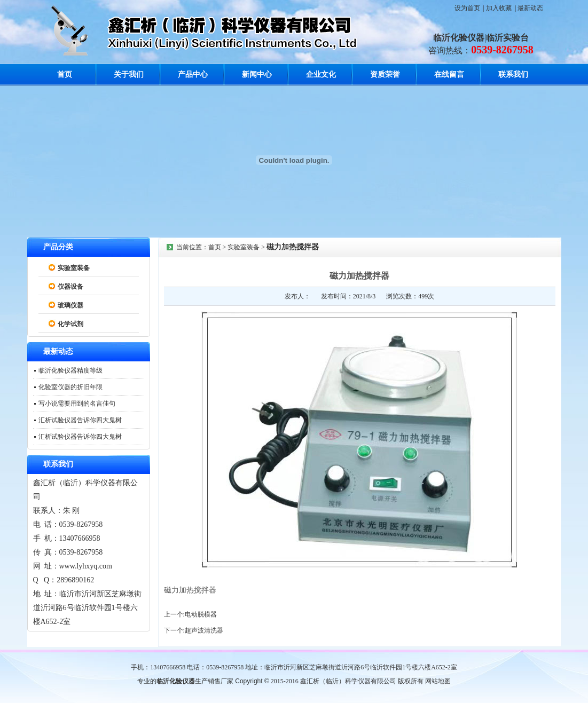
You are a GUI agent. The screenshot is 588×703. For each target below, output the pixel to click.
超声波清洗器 (204, 630)
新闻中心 (257, 74)
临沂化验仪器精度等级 (70, 370)
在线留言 (449, 74)
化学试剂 (70, 324)
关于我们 (129, 74)
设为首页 (467, 8)
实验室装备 (74, 268)
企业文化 (321, 74)
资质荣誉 (385, 74)
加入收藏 (499, 8)
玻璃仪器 (70, 305)
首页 (65, 74)
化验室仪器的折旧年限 (70, 387)
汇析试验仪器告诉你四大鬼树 (80, 420)
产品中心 (193, 74)
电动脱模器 (201, 614)
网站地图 (438, 681)
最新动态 (530, 8)
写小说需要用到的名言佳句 (77, 404)
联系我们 (513, 74)
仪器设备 (70, 287)
